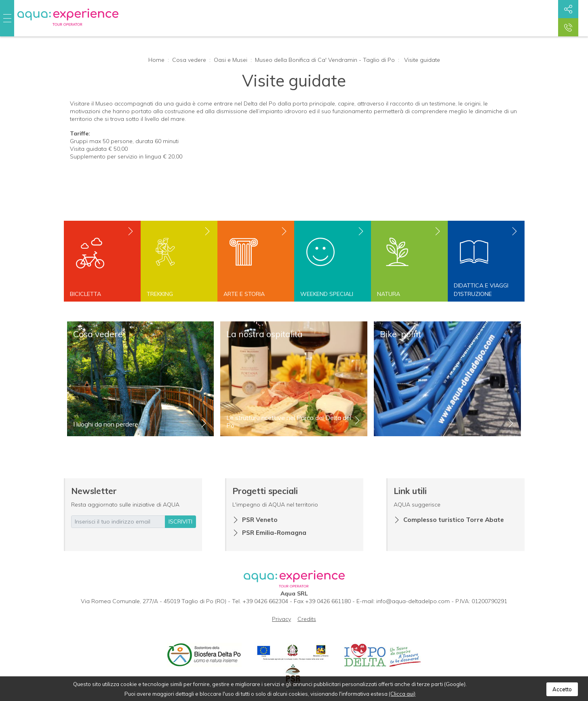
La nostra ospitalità (264, 334)
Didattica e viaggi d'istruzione (481, 290)
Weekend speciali (327, 294)
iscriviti (180, 522)
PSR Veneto (260, 520)
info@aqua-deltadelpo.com (413, 601)
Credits (307, 619)
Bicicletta (85, 294)
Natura (389, 294)
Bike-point (400, 334)
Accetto (562, 689)
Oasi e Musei (231, 60)
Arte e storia (244, 294)
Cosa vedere (189, 60)
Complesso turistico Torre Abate (454, 520)
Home (156, 60)
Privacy (281, 619)
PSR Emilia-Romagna (274, 533)
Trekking (160, 294)
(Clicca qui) (402, 694)
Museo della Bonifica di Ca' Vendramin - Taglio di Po (325, 60)
